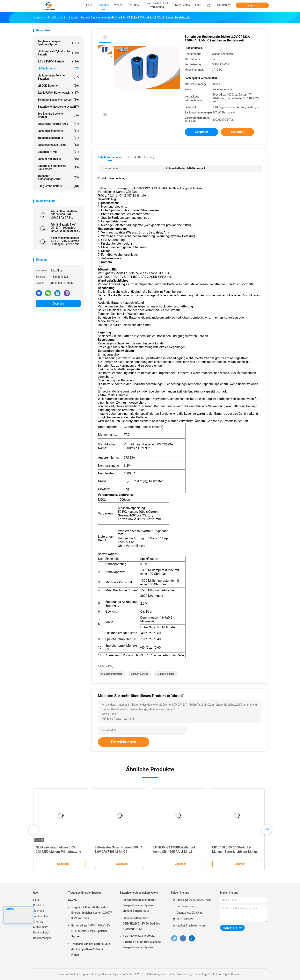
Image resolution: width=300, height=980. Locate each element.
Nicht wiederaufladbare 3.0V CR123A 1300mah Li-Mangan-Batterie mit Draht (65, 241)
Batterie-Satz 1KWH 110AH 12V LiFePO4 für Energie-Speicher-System (91, 931)
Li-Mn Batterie (58, 68)
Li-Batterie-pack (166, 674)
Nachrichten (41, 916)
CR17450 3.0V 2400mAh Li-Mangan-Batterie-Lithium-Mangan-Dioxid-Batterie (236, 852)
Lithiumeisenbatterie (58, 131)
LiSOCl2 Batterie (58, 86)
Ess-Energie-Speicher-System (58, 115)
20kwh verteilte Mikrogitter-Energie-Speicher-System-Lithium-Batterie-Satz (140, 905)
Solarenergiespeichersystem (58, 100)
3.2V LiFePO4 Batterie (58, 61)
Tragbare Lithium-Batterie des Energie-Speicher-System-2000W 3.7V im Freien (92, 913)
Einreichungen (124, 742)
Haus (37, 900)
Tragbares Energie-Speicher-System (58, 43)
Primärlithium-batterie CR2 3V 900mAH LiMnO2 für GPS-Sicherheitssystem (64, 214)
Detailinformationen (110, 157)
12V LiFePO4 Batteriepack (58, 93)
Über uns (39, 911)
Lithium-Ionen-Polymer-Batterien (58, 77)
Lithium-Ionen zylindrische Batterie (58, 53)
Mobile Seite (41, 927)
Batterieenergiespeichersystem (58, 107)
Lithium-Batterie (140, 674)
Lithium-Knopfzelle (58, 159)
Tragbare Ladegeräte (58, 138)
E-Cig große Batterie (58, 186)
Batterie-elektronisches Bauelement (58, 167)
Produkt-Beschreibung (141, 157)
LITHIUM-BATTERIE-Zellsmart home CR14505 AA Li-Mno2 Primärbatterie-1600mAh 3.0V (174, 852)
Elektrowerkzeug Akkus (58, 145)
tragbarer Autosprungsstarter (58, 177)
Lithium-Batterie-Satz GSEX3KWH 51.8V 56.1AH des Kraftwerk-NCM (141, 924)
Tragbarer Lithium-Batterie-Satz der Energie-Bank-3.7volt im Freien (91, 949)
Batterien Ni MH (58, 152)
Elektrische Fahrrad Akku (58, 124)
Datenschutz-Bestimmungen (42, 935)
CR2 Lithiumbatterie (112, 674)
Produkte (39, 905)
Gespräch (252, 5)
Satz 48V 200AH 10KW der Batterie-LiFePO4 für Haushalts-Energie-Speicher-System (142, 942)
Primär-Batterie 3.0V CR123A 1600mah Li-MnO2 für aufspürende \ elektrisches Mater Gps (65, 228)
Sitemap (38, 922)
